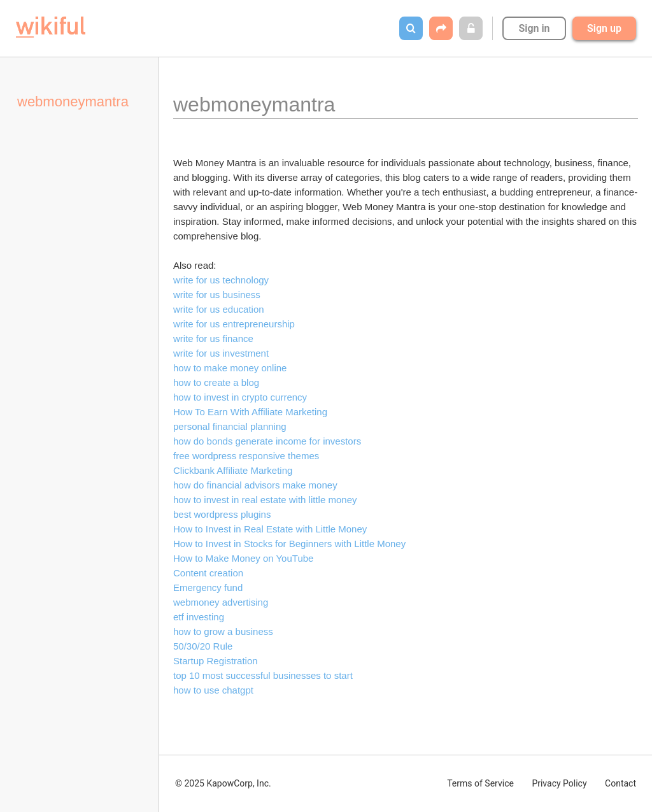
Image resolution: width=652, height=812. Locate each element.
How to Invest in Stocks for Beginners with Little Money (289, 544)
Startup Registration (216, 661)
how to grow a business (223, 631)
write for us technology (221, 280)
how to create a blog (216, 382)
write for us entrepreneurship (234, 324)
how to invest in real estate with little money (265, 500)
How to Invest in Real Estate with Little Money (270, 529)
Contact (620, 783)
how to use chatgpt (213, 690)
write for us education (219, 309)
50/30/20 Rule (203, 646)
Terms (480, 783)
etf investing (199, 617)
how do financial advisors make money (255, 485)
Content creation (208, 573)
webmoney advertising (221, 602)
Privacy (559, 783)
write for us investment (221, 353)
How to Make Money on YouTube (243, 558)
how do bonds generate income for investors (267, 441)
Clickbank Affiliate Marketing (233, 470)
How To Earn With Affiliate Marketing (250, 412)
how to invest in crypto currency (240, 397)
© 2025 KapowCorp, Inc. (223, 783)
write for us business (217, 295)
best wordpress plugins (222, 514)
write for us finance (213, 338)
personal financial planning (230, 426)
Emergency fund (208, 588)
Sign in (534, 28)
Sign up (604, 28)
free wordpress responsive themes (246, 456)
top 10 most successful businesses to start (263, 675)
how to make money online (230, 368)
